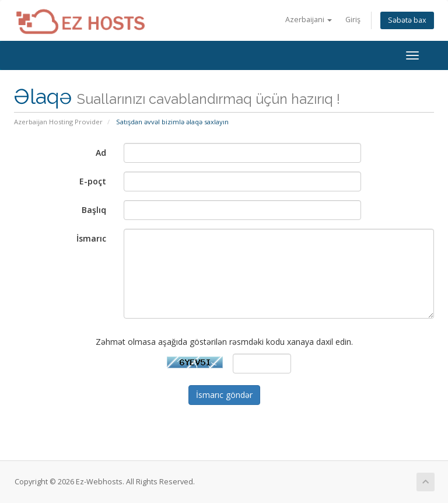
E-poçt (93, 181)
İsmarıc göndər (224, 395)
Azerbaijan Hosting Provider (58, 122)
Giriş (353, 20)
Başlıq (94, 210)
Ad (101, 153)
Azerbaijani (309, 20)
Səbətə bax (407, 20)
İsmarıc (91, 238)
